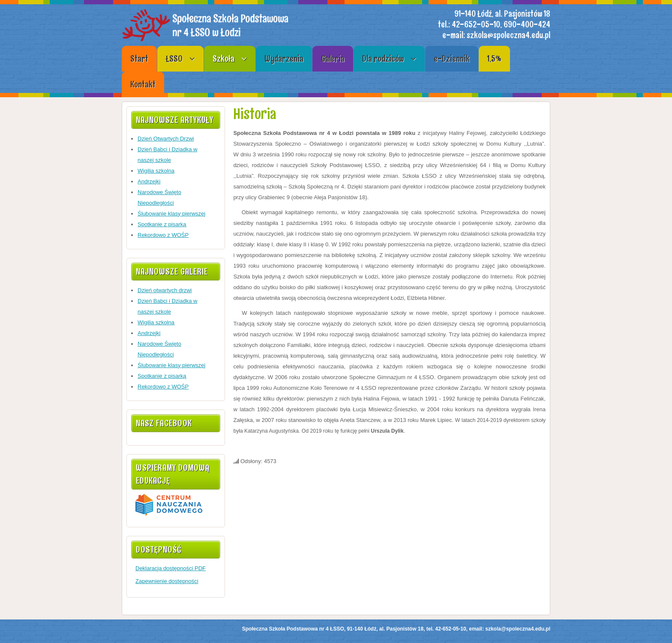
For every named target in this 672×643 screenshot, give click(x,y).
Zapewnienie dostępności (167, 581)
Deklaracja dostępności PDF (171, 568)
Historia (255, 114)
